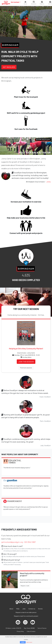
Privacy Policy (20, 631)
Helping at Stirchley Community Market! (26, 348)
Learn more (29, 642)
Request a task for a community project (26, 616)
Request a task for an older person (26, 612)
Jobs (24, 609)
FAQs (18, 609)
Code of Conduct (31, 631)
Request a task (25, 586)
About (11, 609)
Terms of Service (42, 628)
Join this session (26, 362)
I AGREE (23, 642)
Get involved (15, 2)
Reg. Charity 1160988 (29, 628)
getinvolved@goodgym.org (12, 542)
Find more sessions (26, 368)
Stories (40, 609)
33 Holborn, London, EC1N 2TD (13, 628)
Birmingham (10, 45)
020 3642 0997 (30, 542)
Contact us (32, 609)
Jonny (49, 182)
